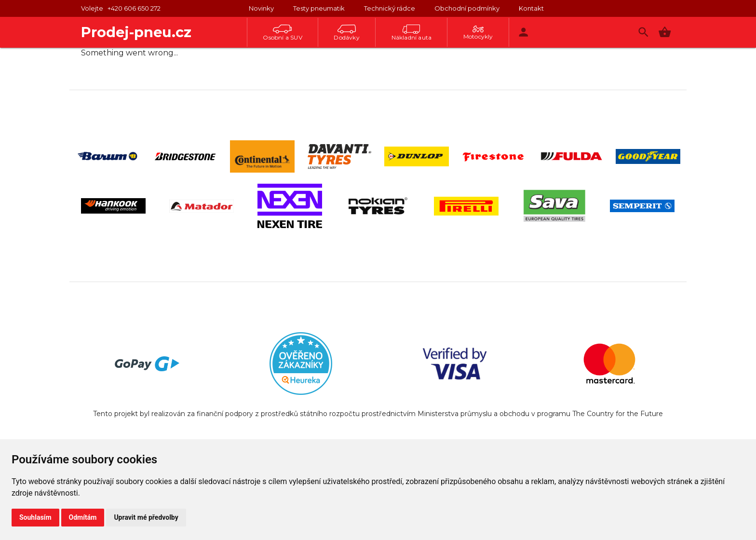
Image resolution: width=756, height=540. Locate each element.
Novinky (261, 8)
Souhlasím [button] (35, 517)
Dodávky (346, 33)
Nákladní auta (412, 33)
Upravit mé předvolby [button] (146, 517)
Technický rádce (390, 8)
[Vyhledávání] (643, 32)
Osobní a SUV (282, 33)
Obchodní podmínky (467, 8)
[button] (665, 32)
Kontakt (531, 8)
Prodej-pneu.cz (136, 32)
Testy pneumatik (319, 8)
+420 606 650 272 (134, 8)
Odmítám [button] (83, 517)
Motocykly (478, 33)
